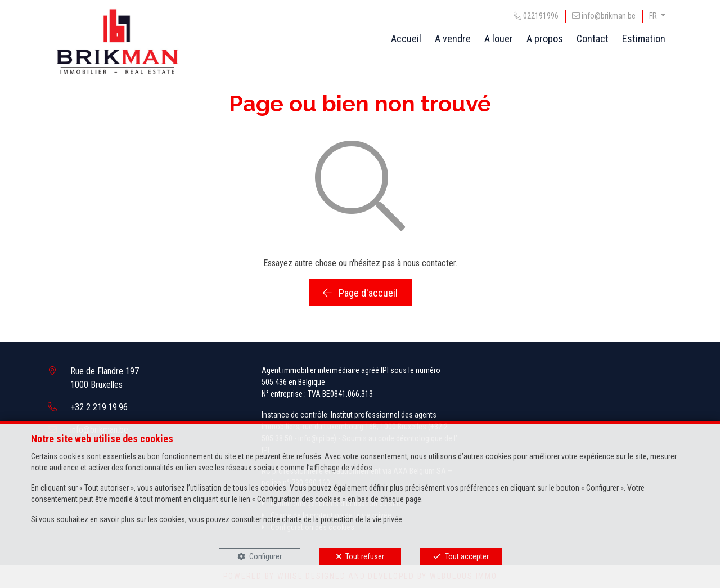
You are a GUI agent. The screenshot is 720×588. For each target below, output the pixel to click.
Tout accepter (467, 556)
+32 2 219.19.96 (99, 407)
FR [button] (654, 16)
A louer (499, 39)
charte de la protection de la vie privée (342, 519)
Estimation (644, 39)
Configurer (265, 556)
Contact (593, 39)
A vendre (453, 39)
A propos (545, 39)
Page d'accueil (360, 293)
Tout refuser (365, 556)
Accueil (406, 39)
